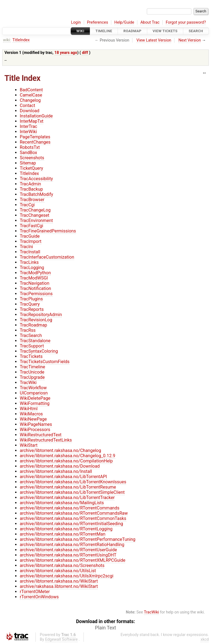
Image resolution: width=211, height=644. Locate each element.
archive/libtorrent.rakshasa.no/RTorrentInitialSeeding (71, 524)
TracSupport (32, 346)
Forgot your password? (186, 22)
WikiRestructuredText (41, 435)
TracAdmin (30, 184)
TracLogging (32, 268)
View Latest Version (154, 40)
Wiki (80, 31)
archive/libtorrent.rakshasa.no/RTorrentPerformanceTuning (78, 539)
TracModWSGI (34, 278)
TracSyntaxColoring (39, 351)
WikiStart (29, 445)
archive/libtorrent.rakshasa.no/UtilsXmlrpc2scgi (67, 576)
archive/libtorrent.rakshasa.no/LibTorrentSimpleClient (72, 492)
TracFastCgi (31, 226)
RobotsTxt (30, 147)
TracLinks (29, 262)
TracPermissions (36, 294)
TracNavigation (35, 283)
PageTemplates (35, 137)
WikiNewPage (33, 419)
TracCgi (27, 205)
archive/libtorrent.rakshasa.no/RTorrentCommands (70, 508)
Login (76, 22)
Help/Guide (124, 22)
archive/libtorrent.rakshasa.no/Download (60, 466)
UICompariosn (34, 393)
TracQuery (30, 304)
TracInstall (30, 252)
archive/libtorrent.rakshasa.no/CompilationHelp (66, 461)
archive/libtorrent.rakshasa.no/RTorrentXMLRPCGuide (73, 560)
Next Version (190, 40)
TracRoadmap (34, 325)
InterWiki (28, 132)
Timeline (104, 31)
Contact (27, 105)
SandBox (28, 153)
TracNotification (35, 288)
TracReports (32, 309)
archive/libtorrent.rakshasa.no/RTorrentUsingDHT (68, 555)
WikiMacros (31, 414)
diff (85, 53)
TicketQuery (31, 168)
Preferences (97, 22)
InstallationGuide (36, 116)
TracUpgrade (32, 377)
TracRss (28, 330)
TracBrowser (32, 200)
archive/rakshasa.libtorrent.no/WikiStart (59, 586)
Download (30, 111)
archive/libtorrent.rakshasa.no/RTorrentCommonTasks (73, 518)
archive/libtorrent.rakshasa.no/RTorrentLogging (66, 529)
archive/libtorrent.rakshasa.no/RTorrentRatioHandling (72, 545)
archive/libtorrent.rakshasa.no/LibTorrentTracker (67, 498)
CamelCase (31, 95)
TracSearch (31, 335)
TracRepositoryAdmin (41, 315)
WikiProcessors (35, 430)
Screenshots (32, 158)
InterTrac (28, 126)
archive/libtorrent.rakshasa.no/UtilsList (58, 571)
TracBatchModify (36, 194)
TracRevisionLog (36, 320)
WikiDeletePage (35, 398)
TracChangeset (34, 215)
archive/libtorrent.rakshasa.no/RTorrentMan (63, 534)
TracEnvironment (36, 220)
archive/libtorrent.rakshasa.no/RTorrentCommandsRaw (74, 513)
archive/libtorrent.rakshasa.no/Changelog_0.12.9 (68, 456)
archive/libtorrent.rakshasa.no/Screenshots (62, 565)
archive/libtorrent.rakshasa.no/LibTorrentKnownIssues (73, 482)
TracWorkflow (33, 388)
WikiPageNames (36, 424)
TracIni (26, 247)
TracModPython (35, 273)
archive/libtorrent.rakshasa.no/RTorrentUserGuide (68, 550)
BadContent (31, 90)
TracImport (31, 241)
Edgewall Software (61, 639)
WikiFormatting (35, 403)
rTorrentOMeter (35, 592)
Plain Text (105, 628)
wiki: (7, 40)
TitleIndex (21, 40)
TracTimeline (32, 367)
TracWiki (28, 383)
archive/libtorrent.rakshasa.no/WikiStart (59, 581)
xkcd (205, 639)
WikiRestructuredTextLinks (46, 440)
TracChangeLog (35, 210)
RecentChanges (35, 142)
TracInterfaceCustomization (47, 257)
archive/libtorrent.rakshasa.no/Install (56, 471)
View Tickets (165, 31)
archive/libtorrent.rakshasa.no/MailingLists (62, 503)
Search (196, 31)
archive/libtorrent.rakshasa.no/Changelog (60, 450)
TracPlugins (31, 299)
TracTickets (31, 356)
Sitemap (28, 163)
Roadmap (132, 31)
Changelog (30, 100)
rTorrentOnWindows (39, 597)
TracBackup (31, 189)
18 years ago (66, 53)
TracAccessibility (36, 179)
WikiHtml (29, 409)
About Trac (150, 22)
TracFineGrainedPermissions (48, 231)
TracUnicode (32, 372)
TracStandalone (35, 341)
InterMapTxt (32, 121)
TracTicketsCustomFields (45, 362)
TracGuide (30, 236)
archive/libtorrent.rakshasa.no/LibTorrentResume (68, 487)
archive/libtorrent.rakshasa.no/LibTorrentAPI (63, 477)
